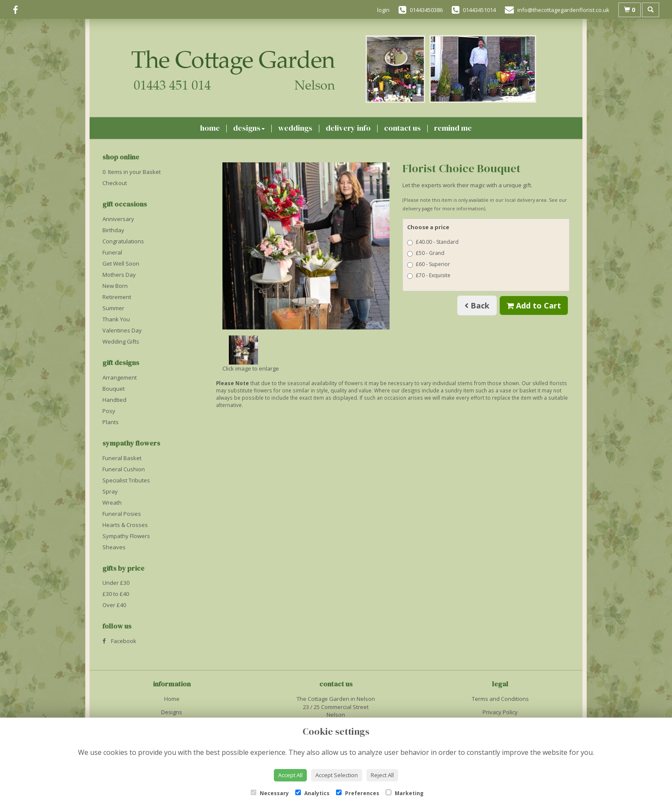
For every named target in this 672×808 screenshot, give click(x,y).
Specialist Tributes (126, 480)
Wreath (112, 503)
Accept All (290, 775)
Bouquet (114, 389)
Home (210, 128)
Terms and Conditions (500, 699)
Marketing (405, 793)
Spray (110, 491)
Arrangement (120, 377)
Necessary (270, 793)
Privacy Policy (500, 712)
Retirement (117, 297)
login (383, 10)
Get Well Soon (121, 263)
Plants (111, 422)
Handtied (114, 400)
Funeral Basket (122, 458)
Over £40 (114, 605)
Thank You (116, 319)
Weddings (295, 128)
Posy (109, 411)
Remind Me (453, 128)
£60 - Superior (429, 264)
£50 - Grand (426, 253)
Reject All (382, 775)
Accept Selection (337, 775)
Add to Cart (534, 305)
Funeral (112, 252)
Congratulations (123, 241)
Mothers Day (119, 275)
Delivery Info (348, 128)
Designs (249, 128)
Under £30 (116, 583)
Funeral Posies (122, 514)
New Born (115, 286)
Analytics (312, 793)
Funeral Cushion (124, 469)
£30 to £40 (116, 594)
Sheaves (114, 547)
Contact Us (402, 128)
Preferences (358, 793)
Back (477, 305)
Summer (113, 308)
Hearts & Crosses (125, 525)
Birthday (113, 230)
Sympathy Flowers (126, 536)
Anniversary (118, 219)
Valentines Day (122, 330)
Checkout (115, 183)
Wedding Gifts (121, 341)
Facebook (119, 641)
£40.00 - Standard (433, 242)
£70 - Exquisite (429, 275)
